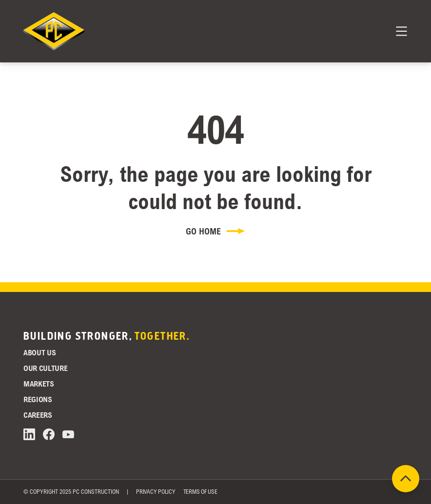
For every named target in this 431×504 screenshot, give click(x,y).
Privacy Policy (156, 492)
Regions (38, 399)
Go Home (215, 231)
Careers (38, 415)
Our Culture (45, 368)
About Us (39, 352)
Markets (39, 384)
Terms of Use (200, 492)
